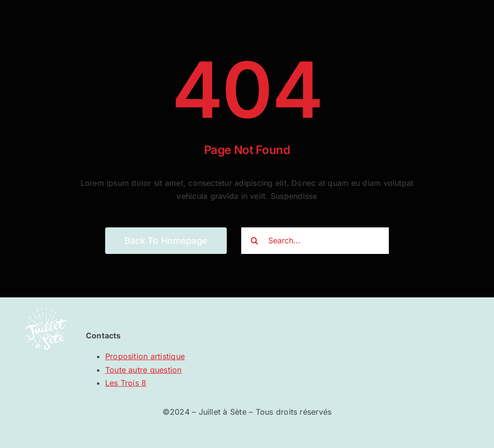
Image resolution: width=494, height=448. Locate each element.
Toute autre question (144, 370)
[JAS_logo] (46, 301)
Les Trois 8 (126, 383)
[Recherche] (254, 241)
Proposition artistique (145, 356)
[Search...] (315, 241)
